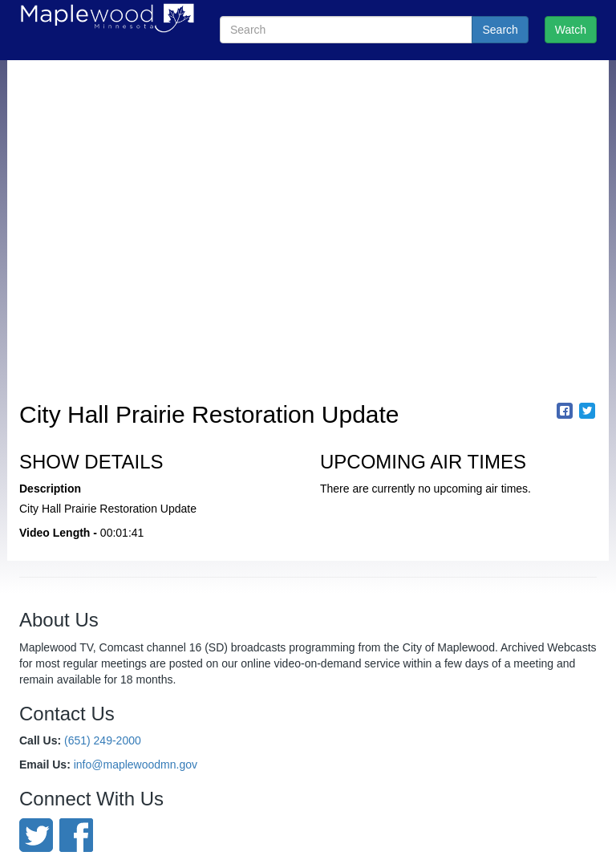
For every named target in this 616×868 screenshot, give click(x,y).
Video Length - (58, 533)
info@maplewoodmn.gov (136, 765)
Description (50, 489)
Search (500, 30)
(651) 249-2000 (103, 740)
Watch (571, 30)
